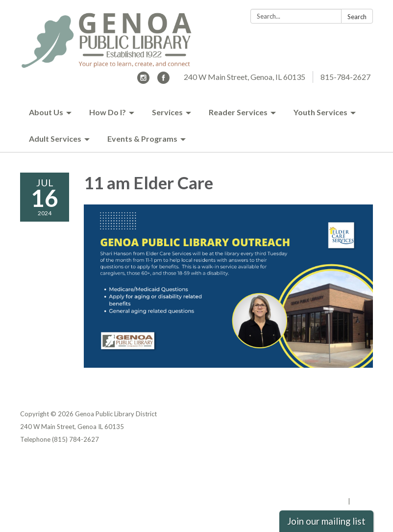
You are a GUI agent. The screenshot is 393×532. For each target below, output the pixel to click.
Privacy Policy (352, 463)
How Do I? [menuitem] (108, 112)
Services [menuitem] (167, 112)
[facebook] (163, 81)
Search (357, 17)
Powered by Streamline (310, 501)
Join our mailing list (326, 521)
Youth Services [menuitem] (320, 112)
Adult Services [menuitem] (55, 139)
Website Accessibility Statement (321, 488)
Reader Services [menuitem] (238, 112)
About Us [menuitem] (46, 112)
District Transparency (339, 476)
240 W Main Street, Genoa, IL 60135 (245, 77)
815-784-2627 (345, 77)
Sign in (362, 501)
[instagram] (143, 81)
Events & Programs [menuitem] (142, 139)
